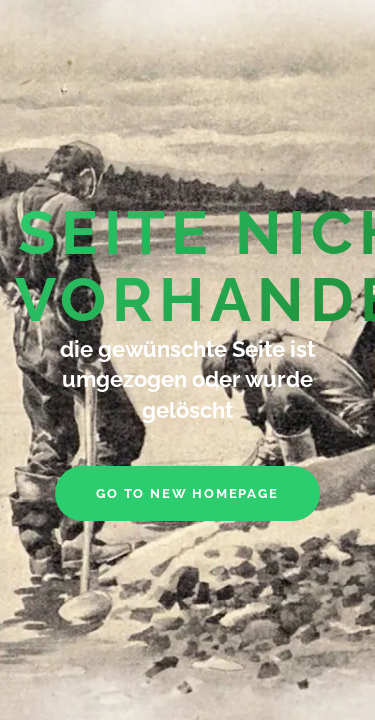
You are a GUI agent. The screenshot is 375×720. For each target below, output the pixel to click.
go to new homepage (187, 493)
